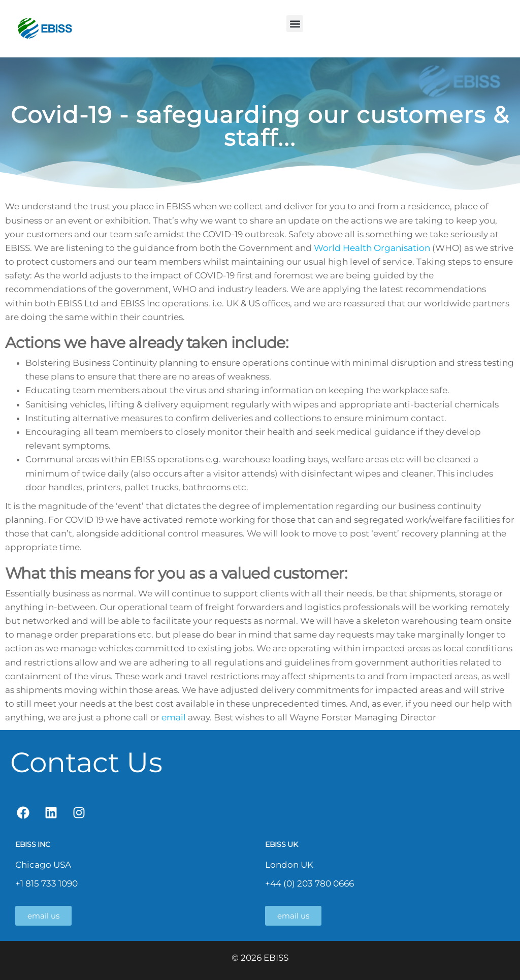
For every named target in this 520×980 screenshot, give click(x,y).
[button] (295, 24)
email (174, 717)
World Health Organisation (372, 248)
